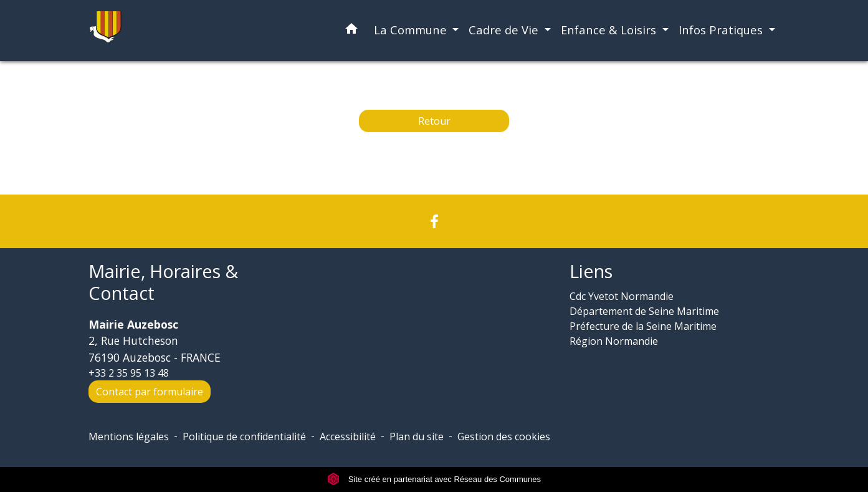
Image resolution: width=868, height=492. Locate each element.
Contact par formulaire (150, 392)
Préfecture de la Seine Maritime (643, 326)
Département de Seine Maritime (644, 311)
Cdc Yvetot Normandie (622, 296)
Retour (434, 121)
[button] (351, 31)
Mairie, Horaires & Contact (163, 282)
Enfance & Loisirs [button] (610, 30)
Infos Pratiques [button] (722, 30)
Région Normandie (614, 341)
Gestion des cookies (504, 437)
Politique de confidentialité (244, 437)
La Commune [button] (412, 30)
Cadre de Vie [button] (505, 30)
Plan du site (417, 437)
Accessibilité (348, 437)
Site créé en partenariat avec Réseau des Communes (434, 479)
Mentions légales (129, 437)
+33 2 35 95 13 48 (129, 373)
